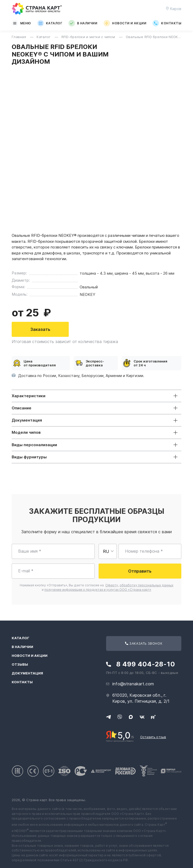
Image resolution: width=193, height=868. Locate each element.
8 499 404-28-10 (146, 664)
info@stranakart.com (133, 684)
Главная (19, 37)
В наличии (83, 23)
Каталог (50, 23)
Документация (27, 673)
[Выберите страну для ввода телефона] (108, 551)
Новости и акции (125, 23)
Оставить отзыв (153, 737)
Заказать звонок (144, 643)
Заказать (40, 329)
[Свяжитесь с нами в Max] (131, 717)
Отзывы (20, 664)
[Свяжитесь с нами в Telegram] (108, 717)
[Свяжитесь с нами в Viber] (120, 717)
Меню (21, 23)
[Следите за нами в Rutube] (153, 717)
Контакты (167, 23)
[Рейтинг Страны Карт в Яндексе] (120, 736)
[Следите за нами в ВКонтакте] (142, 717)
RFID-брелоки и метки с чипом (89, 37)
